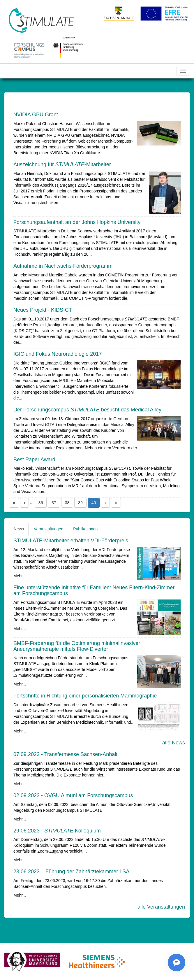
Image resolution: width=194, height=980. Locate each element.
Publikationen (85, 529)
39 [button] (80, 503)
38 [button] (67, 503)
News (19, 529)
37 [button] (54, 503)
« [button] (14, 503)
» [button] (116, 503)
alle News (174, 743)
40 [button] (94, 503)
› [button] (105, 503)
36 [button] (41, 503)
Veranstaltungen (48, 529)
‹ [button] (25, 503)
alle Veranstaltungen (161, 907)
